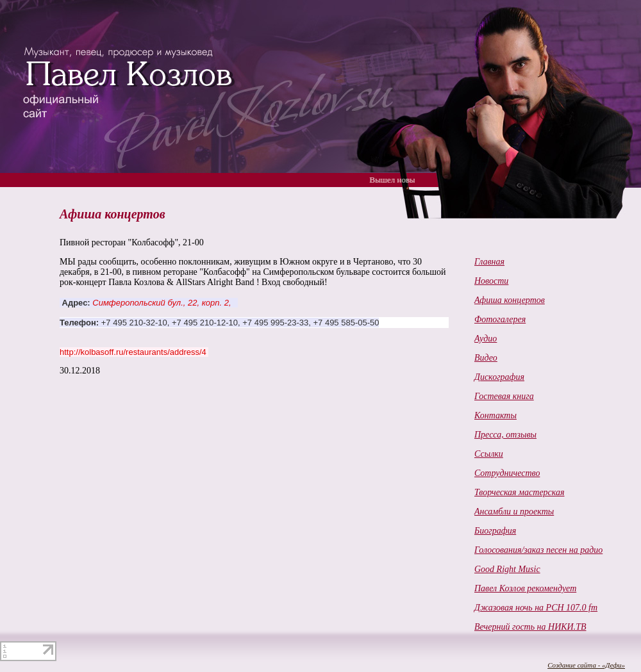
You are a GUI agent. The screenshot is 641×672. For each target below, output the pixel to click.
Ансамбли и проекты (514, 512)
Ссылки (489, 454)
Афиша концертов (510, 300)
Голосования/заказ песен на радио (538, 550)
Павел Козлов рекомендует (525, 588)
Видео (486, 358)
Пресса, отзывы (505, 435)
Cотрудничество (507, 473)
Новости (491, 281)
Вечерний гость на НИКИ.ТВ (530, 627)
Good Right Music (507, 569)
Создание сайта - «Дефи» (586, 665)
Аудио (486, 339)
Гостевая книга (504, 396)
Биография (495, 531)
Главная (489, 262)
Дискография (499, 377)
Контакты (495, 415)
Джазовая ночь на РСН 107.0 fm (536, 608)
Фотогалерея (500, 319)
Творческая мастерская (520, 492)
